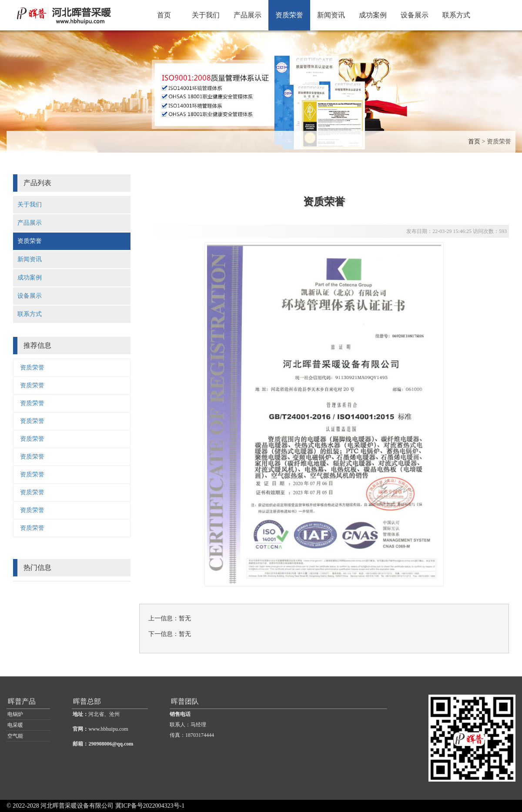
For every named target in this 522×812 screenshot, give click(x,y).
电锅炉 (15, 714)
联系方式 (456, 15)
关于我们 (206, 15)
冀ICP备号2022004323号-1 (150, 806)
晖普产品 (22, 701)
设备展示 (415, 15)
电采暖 (15, 725)
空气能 (15, 736)
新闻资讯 (331, 15)
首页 (164, 15)
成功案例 (373, 15)
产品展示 (248, 15)
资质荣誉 (289, 15)
